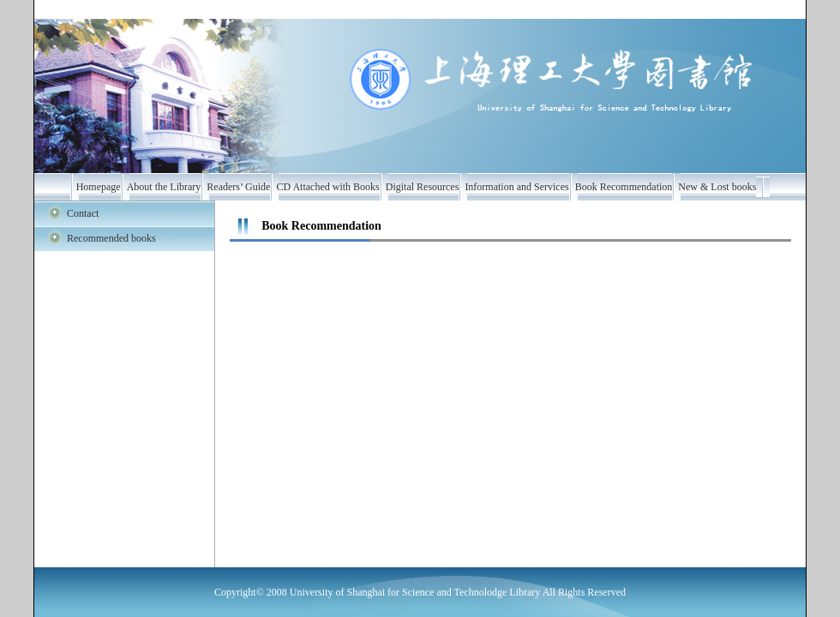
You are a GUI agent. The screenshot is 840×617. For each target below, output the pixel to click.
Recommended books (111, 238)
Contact (83, 213)
